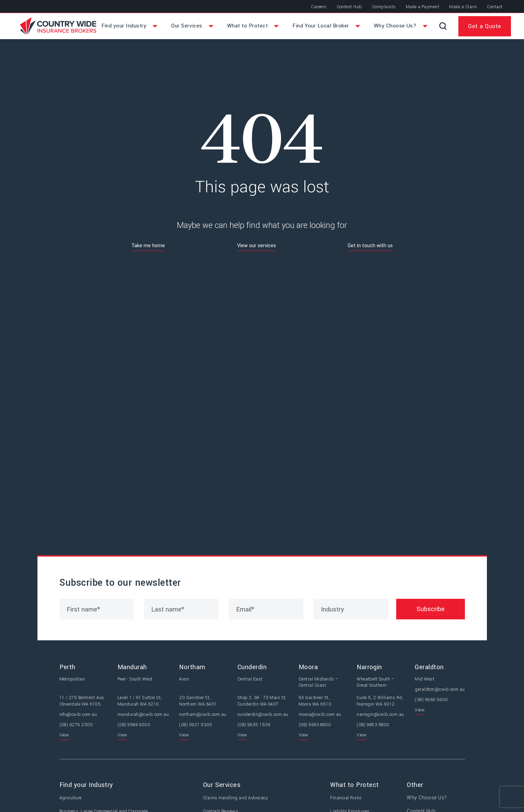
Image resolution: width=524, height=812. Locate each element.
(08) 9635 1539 (254, 726)
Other (419, 786)
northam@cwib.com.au (203, 715)
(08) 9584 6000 (134, 726)
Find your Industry (86, 786)
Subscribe (431, 610)
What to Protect (358, 786)
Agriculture (71, 799)
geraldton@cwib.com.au (440, 690)
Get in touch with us (370, 247)
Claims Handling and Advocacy (237, 799)
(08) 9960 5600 (431, 701)
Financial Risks (349, 799)
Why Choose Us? (428, 799)
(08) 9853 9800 (373, 726)
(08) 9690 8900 (315, 726)
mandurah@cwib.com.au (143, 715)
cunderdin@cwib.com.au (263, 715)
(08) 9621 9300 (196, 726)
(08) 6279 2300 (76, 726)
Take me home (148, 247)
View (64, 736)
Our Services (223, 786)
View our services (257, 247)
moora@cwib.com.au (320, 715)
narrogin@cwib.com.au (380, 715)
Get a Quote (484, 27)
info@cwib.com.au (78, 715)
